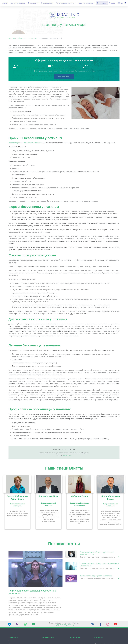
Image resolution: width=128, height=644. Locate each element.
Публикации (101, 3)
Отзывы (112, 3)
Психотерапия (48, 3)
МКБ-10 (120, 3)
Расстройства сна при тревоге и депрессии (96, 577)
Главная (5, 3)
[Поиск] (125, 3)
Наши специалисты (87, 3)
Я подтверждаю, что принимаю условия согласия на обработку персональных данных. (66, 72)
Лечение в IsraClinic (19, 3)
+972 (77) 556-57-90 (64, 626)
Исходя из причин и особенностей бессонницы (26, 144)
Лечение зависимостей (66, 3)
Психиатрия (34, 3)
